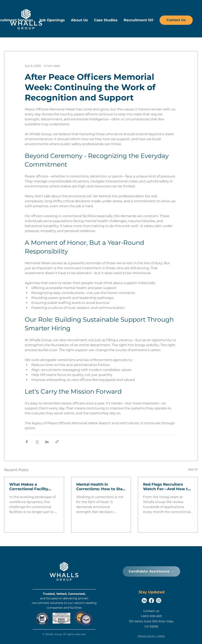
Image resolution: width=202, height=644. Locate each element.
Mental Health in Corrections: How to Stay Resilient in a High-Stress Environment (100, 487)
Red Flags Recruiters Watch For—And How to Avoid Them (167, 487)
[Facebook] (151, 600)
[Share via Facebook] (27, 442)
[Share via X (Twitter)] (37, 442)
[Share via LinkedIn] (47, 442)
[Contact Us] (176, 20)
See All (193, 469)
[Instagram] (159, 600)
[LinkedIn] (144, 600)
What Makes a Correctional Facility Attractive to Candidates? (29, 487)
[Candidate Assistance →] (151, 571)
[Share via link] (57, 442)
